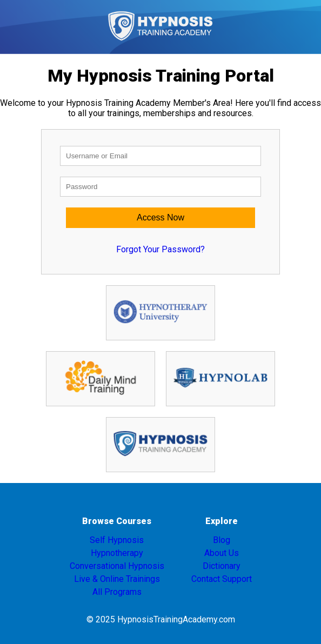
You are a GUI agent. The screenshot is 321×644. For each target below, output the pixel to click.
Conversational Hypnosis (117, 566)
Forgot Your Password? (160, 249)
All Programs (117, 592)
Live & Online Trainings (117, 579)
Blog (222, 540)
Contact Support (222, 579)
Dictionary (222, 566)
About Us (222, 553)
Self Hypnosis (117, 540)
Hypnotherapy (117, 553)
